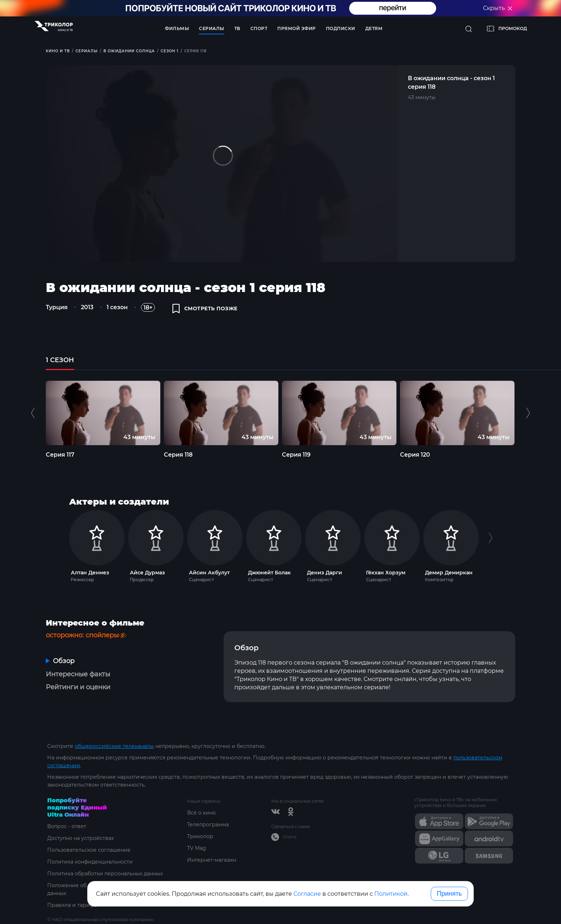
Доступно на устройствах (81, 838)
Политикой (391, 894)
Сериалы (212, 28)
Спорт (259, 28)
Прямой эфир (297, 28)
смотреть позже (205, 308)
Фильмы (177, 28)
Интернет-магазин (212, 860)
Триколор (200, 836)
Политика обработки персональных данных (105, 874)
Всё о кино (201, 813)
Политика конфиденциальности (90, 862)
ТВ (237, 28)
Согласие (307, 894)
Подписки (341, 28)
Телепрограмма (208, 825)
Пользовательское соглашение (89, 850)
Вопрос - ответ (67, 826)
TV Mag (197, 848)
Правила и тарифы (72, 905)
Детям (374, 28)
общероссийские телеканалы (114, 746)
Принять (449, 894)
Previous (34, 413)
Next (528, 413)
